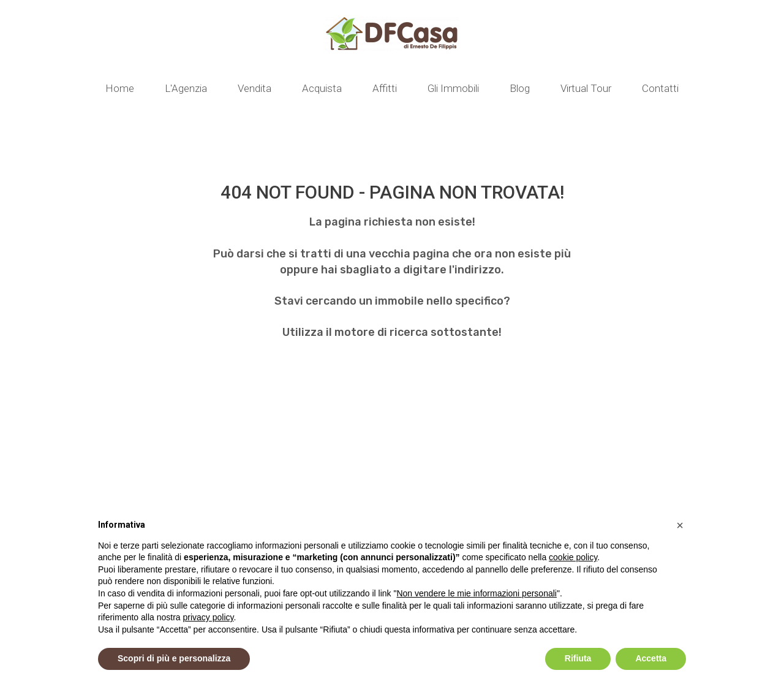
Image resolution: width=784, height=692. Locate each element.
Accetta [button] (651, 658)
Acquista (322, 88)
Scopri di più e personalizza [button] (174, 658)
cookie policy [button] (573, 557)
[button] (680, 525)
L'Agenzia (186, 88)
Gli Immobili (453, 88)
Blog (520, 88)
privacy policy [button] (209, 617)
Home (120, 88)
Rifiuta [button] (578, 658)
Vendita (254, 88)
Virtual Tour (586, 88)
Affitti (385, 88)
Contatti (660, 88)
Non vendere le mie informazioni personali (476, 593)
